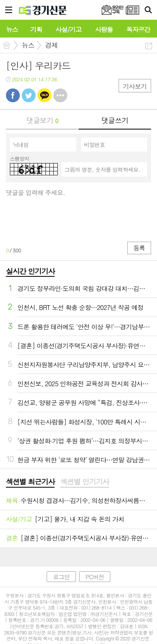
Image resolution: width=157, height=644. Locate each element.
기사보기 (135, 86)
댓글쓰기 (115, 120)
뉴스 (28, 45)
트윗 (29, 95)
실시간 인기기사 (30, 271)
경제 (51, 45)
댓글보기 (42, 120)
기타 (60, 95)
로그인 (61, 577)
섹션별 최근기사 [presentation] (30, 482)
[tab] (30, 482)
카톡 (44, 95)
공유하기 (149, 46)
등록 (139, 248)
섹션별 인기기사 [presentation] (84, 482)
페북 (13, 95)
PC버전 (95, 577)
